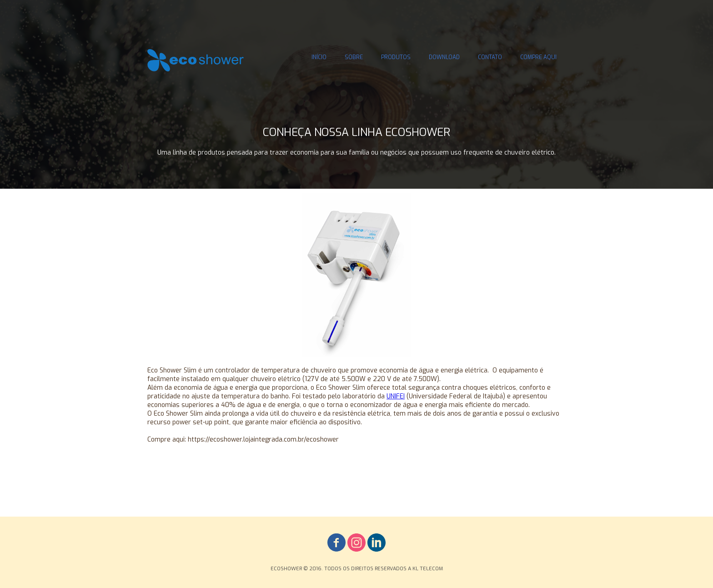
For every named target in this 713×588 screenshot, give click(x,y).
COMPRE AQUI (538, 57)
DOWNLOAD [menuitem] (444, 57)
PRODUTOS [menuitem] (396, 57)
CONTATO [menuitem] (490, 57)
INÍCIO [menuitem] (319, 57)
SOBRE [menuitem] (354, 57)
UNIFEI (396, 396)
